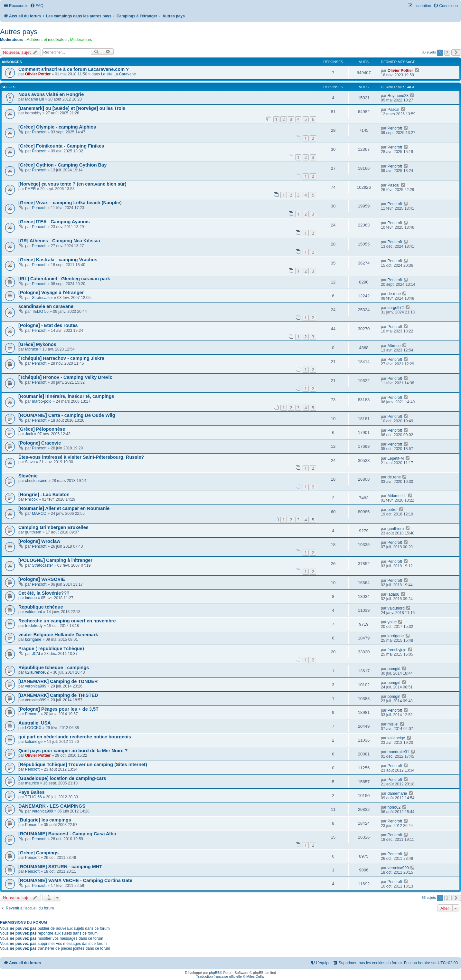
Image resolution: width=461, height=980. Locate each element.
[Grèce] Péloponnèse (42, 429)
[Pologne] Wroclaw (39, 541)
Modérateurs (81, 40)
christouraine (36, 481)
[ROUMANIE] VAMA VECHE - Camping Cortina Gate (75, 880)
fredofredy (34, 626)
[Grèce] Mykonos (37, 344)
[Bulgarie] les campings (45, 820)
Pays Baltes (32, 792)
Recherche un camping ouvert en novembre (67, 621)
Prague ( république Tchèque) (51, 649)
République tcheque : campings (54, 668)
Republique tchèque (41, 607)
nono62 (394, 807)
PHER (31, 189)
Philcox (31, 499)
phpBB (214, 973)
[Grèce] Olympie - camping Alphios (57, 127)
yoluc (392, 622)
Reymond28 (398, 96)
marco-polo (42, 401)
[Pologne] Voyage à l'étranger (51, 293)
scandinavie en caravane (46, 306)
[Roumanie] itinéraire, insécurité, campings (66, 396)
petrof (393, 510)
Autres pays (19, 32)
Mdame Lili (34, 99)
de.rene (394, 294)
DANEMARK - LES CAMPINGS (52, 806)
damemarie (397, 793)
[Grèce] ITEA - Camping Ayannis (54, 222)
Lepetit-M (396, 458)
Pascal (393, 110)
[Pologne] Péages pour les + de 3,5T (58, 709)
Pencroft (39, 132)
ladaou (31, 598)
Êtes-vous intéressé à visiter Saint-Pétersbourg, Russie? (81, 457)
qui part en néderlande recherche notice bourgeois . (76, 737)
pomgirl (394, 669)
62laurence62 (37, 672)
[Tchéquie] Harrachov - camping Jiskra (61, 358)
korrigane (33, 639)
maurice (32, 783)
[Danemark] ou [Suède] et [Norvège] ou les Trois (72, 108)
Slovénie (28, 476)
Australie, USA (35, 723)
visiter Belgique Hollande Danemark (58, 635)
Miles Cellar (255, 976)
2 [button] (447, 53)
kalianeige (34, 742)
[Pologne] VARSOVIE (42, 579)
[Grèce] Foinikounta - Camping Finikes (61, 146)
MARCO (39, 514)
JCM (36, 654)
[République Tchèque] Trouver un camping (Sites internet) (83, 764)
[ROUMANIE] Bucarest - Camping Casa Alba (67, 834)
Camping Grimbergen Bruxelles (53, 527)
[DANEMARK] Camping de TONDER (58, 681)
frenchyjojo (397, 650)
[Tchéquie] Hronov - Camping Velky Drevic (65, 377)
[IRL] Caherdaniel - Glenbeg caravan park (64, 279)
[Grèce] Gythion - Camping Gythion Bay (62, 165)
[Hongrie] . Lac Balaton (44, 495)
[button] (456, 53)
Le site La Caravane (118, 74)
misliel (393, 724)
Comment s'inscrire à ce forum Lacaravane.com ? (74, 69)
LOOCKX (33, 728)
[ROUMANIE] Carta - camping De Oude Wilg (67, 415)
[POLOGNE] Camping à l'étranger (55, 560)
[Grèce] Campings (38, 853)
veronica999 (36, 686)
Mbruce (32, 349)
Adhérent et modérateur (47, 40)
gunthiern (33, 532)
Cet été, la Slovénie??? (44, 593)
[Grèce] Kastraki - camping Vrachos (58, 260)
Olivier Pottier (38, 74)
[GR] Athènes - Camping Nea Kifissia (59, 241)
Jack (29, 434)
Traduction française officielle (219, 976)
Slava (30, 462)
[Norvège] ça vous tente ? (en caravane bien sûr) (72, 184)
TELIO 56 (40, 312)
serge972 (396, 308)
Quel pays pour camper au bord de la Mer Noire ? (73, 751)
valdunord (34, 612)
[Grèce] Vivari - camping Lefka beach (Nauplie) (70, 203)
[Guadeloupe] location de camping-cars (62, 778)
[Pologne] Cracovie (40, 443)
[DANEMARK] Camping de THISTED (58, 695)
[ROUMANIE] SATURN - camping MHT (60, 867)
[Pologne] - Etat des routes (48, 325)
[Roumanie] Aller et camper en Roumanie (64, 508)
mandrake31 (398, 752)
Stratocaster (42, 298)
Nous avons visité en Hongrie (51, 94)
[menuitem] (37, 6)
